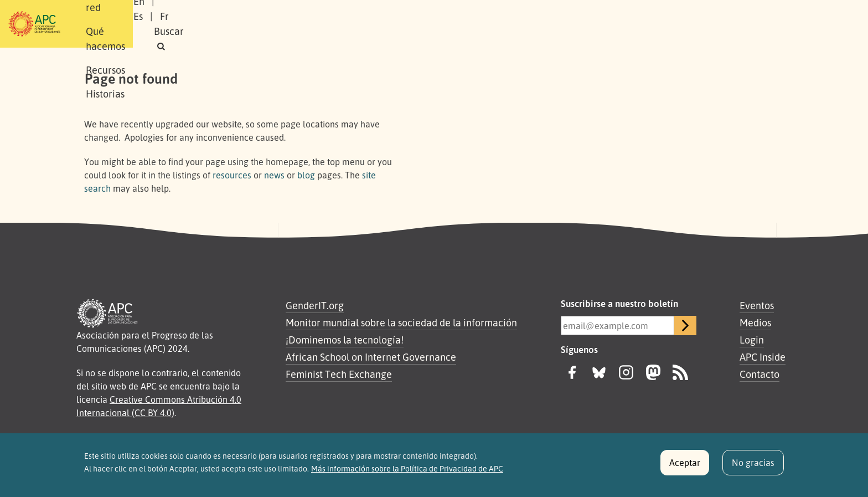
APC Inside (763, 357)
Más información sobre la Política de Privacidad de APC (407, 474)
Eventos (757, 305)
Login (752, 340)
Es (668, 24)
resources (232, 175)
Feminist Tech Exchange (339, 374)
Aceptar (685, 469)
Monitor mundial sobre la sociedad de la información (401, 322)
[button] (763, 24)
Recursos (381, 24)
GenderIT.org (315, 305)
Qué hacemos (315, 24)
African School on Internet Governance (371, 357)
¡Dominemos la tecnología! (345, 340)
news (274, 175)
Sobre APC (177, 24)
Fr (695, 24)
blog (306, 175)
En (641, 24)
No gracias (753, 469)
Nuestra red (242, 24)
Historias (437, 24)
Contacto (759, 374)
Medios (755, 322)
